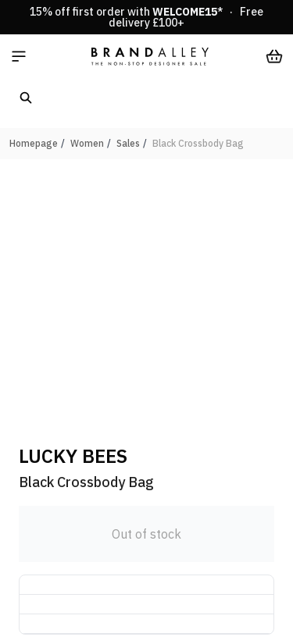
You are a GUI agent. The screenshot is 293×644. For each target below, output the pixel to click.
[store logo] (150, 56)
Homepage (34, 143)
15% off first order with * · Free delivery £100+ (146, 17)
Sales (128, 143)
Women (87, 143)
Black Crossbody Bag (198, 143)
